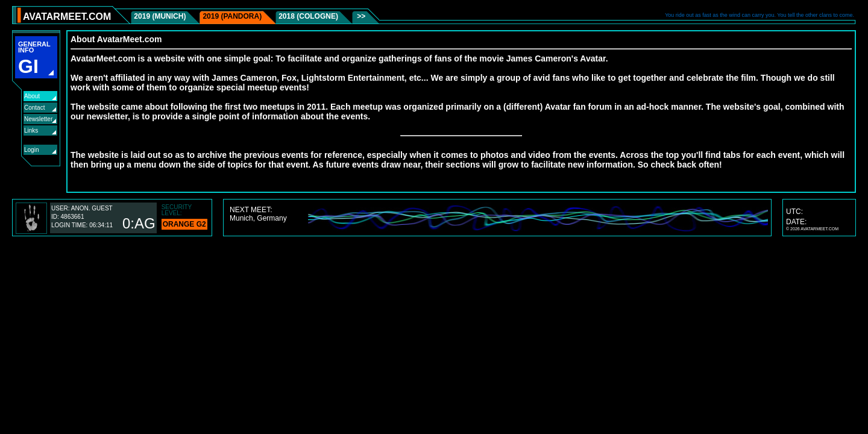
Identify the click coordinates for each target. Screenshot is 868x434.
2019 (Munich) (160, 16)
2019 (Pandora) (232, 16)
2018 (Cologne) (308, 16)
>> (360, 16)
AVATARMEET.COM (67, 17)
